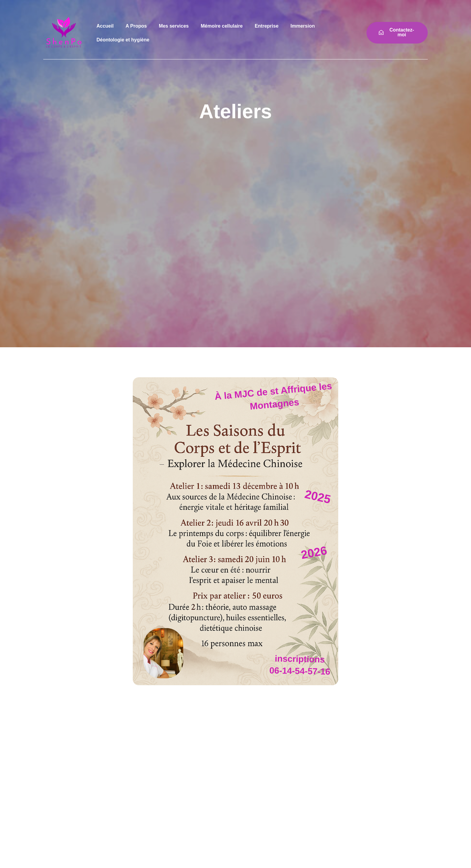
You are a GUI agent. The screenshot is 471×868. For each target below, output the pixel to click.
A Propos (136, 26)
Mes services (174, 26)
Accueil (105, 26)
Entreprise (267, 26)
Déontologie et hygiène (123, 40)
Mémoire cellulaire (222, 26)
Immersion (303, 26)
